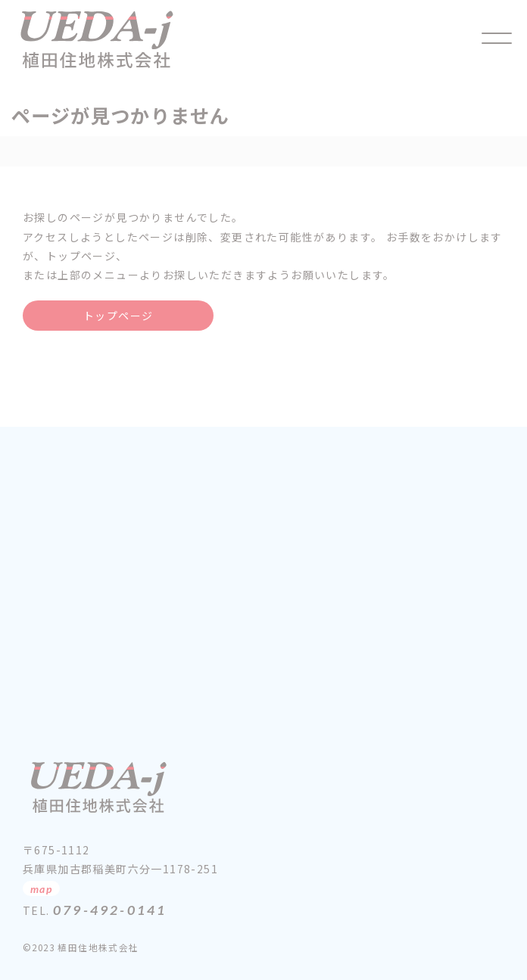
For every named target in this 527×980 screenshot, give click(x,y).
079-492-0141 (110, 910)
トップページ (118, 316)
